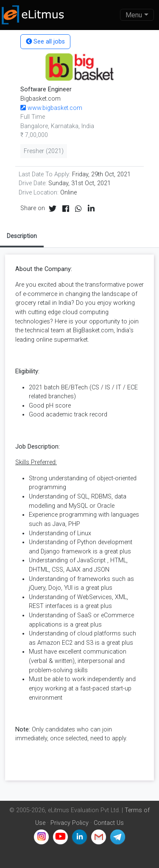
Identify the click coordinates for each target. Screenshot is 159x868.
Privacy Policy (70, 823)
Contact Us (109, 823)
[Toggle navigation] (137, 15)
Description (22, 236)
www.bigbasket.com (51, 108)
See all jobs (45, 42)
